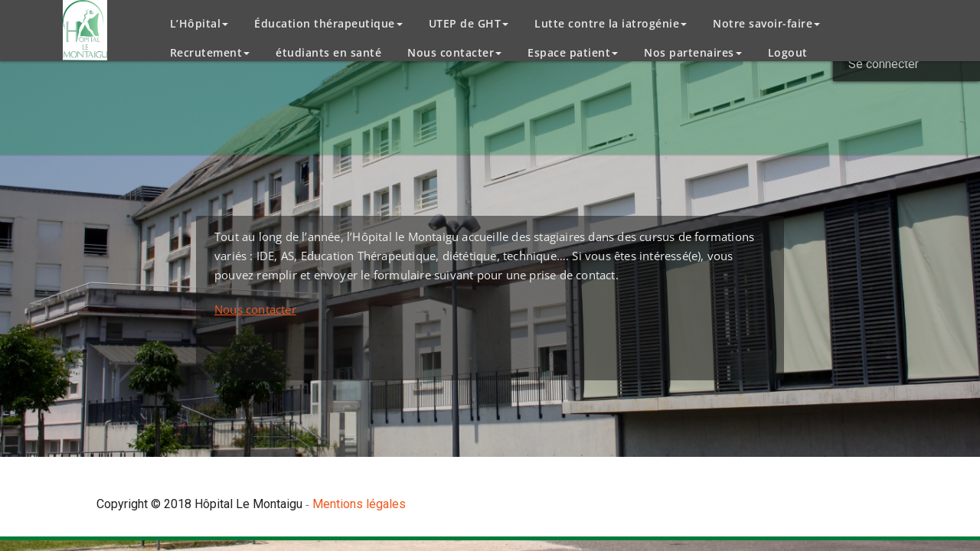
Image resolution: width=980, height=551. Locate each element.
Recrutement (210, 52)
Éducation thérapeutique (328, 23)
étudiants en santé (328, 52)
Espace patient (573, 52)
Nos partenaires (693, 52)
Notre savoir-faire (766, 23)
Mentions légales (359, 504)
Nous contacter (454, 52)
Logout (788, 52)
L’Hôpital (199, 23)
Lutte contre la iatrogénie (611, 23)
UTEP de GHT (469, 23)
